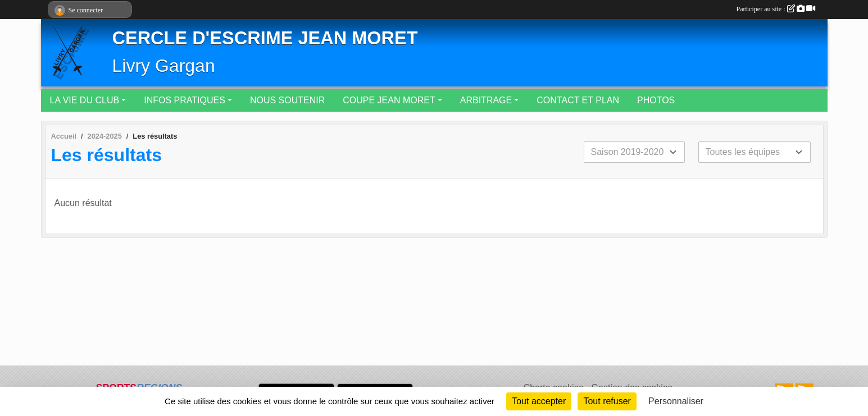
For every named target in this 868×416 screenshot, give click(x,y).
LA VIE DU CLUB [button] (85, 100)
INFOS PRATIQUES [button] (185, 100)
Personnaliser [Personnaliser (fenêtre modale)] (676, 401)
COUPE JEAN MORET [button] (389, 100)
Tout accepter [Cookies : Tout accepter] (539, 401)
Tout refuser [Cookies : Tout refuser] (607, 401)
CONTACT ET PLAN (578, 100)
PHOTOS (656, 100)
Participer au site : (776, 9)
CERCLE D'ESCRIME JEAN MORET (265, 38)
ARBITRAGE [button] (486, 100)
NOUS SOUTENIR (287, 100)
